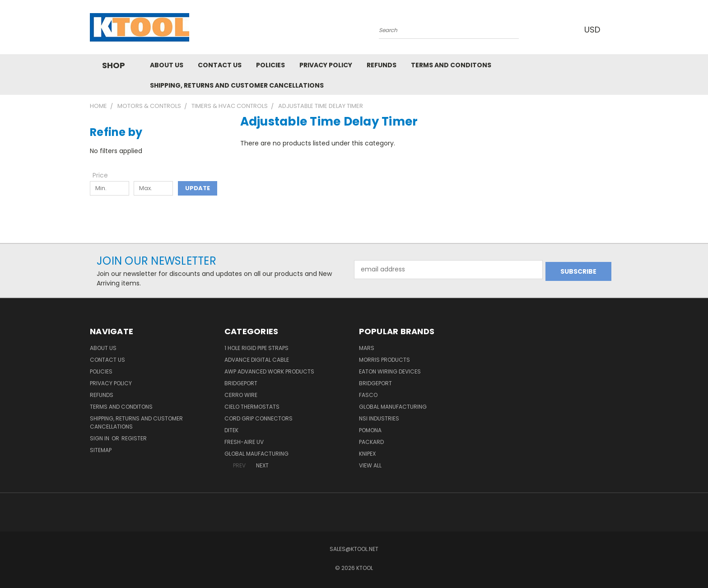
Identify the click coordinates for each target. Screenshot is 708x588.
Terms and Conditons (451, 65)
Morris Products (384, 360)
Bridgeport (241, 383)
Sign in (100, 438)
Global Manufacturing (393, 407)
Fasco (368, 395)
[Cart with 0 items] (616, 29)
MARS (367, 348)
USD (593, 30)
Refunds (382, 65)
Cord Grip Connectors (259, 418)
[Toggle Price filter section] (105, 175)
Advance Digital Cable (257, 360)
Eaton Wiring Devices (390, 371)
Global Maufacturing (256, 454)
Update (198, 188)
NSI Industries (379, 418)
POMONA (370, 430)
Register (134, 438)
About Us (167, 65)
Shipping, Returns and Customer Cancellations (237, 85)
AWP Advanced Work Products (269, 371)
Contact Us (220, 65)
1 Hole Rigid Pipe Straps (256, 348)
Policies (270, 65)
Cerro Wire (241, 395)
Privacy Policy (326, 65)
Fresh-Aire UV (244, 442)
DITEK (231, 430)
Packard (371, 442)
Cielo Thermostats (252, 407)
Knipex (367, 454)
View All (370, 465)
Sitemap (101, 450)
